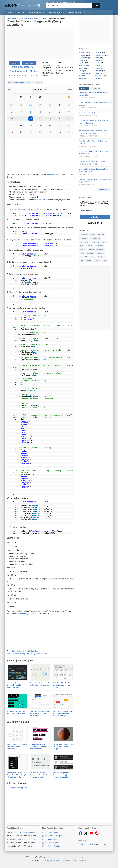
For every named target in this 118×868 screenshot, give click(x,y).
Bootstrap (83, 249)
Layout (98, 60)
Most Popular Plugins (56, 13)
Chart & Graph (100, 55)
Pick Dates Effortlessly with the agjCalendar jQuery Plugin (63, 685)
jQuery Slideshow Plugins (52, 836)
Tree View (97, 261)
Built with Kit (95, 223)
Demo (14, 63)
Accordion (99, 53)
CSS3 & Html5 (83, 58)
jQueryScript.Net (54, 860)
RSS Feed (82, 860)
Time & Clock (100, 76)
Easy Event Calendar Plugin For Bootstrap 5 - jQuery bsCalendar (40, 713)
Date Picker (96, 242)
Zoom (97, 79)
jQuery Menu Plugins (50, 839)
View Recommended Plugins (23, 71)
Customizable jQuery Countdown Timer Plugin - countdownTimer (39, 746)
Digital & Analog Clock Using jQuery (25, 651)
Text (80, 76)
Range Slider (84, 257)
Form (97, 58)
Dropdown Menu (95, 238)
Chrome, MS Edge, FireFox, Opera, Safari (21, 83)
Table (97, 73)
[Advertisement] (40, 44)
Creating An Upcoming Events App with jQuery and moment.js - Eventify (63, 775)
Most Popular (84, 89)
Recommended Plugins (77, 13)
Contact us (101, 844)
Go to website (61, 73)
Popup (82, 253)
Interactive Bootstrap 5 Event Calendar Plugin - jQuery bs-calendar (15, 685)
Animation (82, 55)
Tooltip (81, 79)
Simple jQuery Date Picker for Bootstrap (92, 113)
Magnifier (105, 242)
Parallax (91, 249)
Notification (91, 253)
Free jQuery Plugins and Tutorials (24, 4)
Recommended (96, 89)
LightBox (82, 63)
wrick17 (45, 611)
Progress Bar (101, 253)
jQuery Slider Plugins (50, 832)
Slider (81, 71)
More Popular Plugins (104, 189)
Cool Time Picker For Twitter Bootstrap (92, 161)
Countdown (84, 238)
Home (10, 13)
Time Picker (101, 249)
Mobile (98, 66)
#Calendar (39, 83)
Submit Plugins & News (87, 844)
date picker (43, 200)
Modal (82, 246)
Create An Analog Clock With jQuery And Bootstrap (31, 653)
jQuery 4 (93, 235)
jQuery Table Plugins (50, 842)
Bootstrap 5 (84, 235)
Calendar (90, 246)
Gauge (93, 257)
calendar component (54, 175)
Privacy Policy (66, 860)
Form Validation (85, 242)
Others (81, 68)
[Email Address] (95, 211)
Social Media (83, 73)
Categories (21, 13)
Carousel (101, 235)
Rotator (98, 68)
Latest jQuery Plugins (37, 13)
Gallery (81, 60)
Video (105, 261)
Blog (91, 13)
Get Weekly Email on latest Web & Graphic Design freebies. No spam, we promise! (94, 204)
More (33, 846)
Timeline (89, 261)
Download (29, 63)
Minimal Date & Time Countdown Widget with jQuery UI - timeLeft (39, 775)
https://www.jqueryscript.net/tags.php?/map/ (48, 415)
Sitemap (75, 860)
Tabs (82, 261)
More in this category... (23, 67)
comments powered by (17, 787)
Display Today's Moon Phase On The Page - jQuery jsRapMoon (64, 746)
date (31, 195)
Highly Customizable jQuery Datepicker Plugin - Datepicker (17, 746)
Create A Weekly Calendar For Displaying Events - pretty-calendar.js (62, 713)
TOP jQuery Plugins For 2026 (23, 76)
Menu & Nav (83, 66)
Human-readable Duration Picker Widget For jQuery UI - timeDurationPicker (17, 775)
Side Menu (101, 257)
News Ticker (99, 246)
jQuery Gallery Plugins (51, 846)
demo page (25, 613)
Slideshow (99, 71)
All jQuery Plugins (85, 53)
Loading (98, 63)
